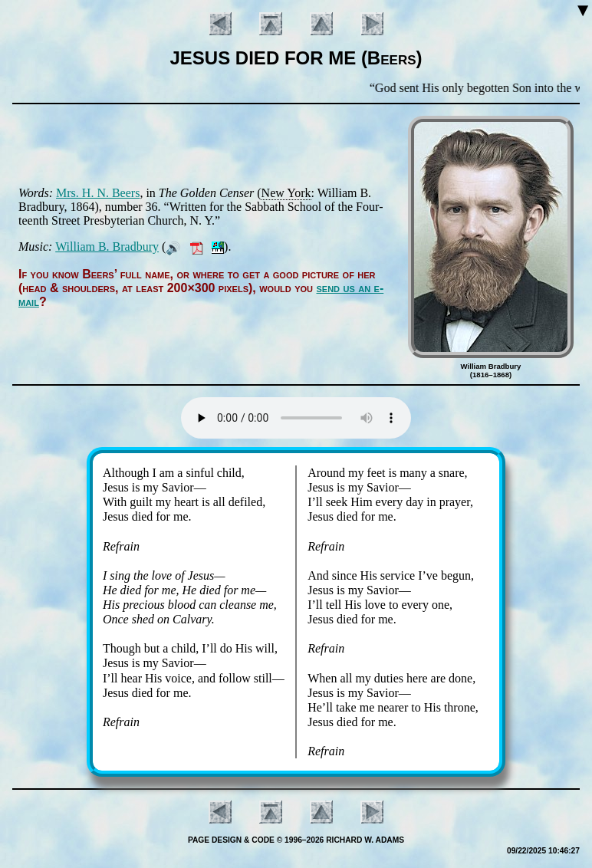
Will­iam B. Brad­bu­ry (107, 247)
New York (286, 193)
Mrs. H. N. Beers (98, 193)
